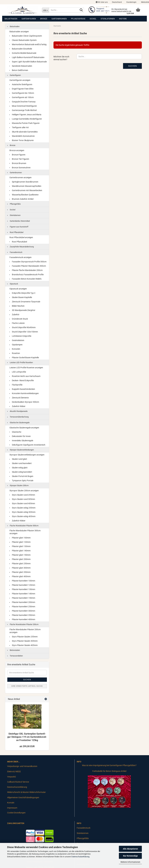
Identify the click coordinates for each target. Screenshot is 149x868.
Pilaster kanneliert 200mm (22, 602)
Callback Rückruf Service (18, 782)
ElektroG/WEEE (14, 772)
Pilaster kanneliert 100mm (22, 581)
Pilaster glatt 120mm (20, 542)
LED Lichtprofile (18, 372)
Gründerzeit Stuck (19, 319)
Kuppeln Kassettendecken (22, 389)
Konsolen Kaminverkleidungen (24, 393)
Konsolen (15, 349)
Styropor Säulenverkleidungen (21, 450)
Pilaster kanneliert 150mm (22, 598)
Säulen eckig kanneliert (21, 472)
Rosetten (15, 353)
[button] (117, 2)
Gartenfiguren (29, 19)
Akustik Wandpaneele (17, 411)
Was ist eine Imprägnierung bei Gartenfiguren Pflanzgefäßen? (109, 765)
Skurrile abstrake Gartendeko (24, 132)
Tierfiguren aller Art (19, 127)
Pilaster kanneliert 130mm (22, 589)
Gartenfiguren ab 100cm (22, 97)
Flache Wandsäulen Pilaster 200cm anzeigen (25, 631)
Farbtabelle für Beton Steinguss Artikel (109, 771)
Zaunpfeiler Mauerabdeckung (21, 247)
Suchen (133, 66)
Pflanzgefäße (78, 19)
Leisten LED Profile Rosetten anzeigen (26, 368)
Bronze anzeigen (17, 150)
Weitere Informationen (130, 862)
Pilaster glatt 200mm (20, 559)
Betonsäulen (14, 650)
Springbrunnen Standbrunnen (24, 182)
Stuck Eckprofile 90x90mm (23, 327)
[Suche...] (45, 10)
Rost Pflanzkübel (15, 232)
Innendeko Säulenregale (21, 441)
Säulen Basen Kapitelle (21, 297)
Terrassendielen (15, 656)
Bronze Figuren (17, 155)
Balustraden (11, 19)
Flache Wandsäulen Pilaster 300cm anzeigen (25, 532)
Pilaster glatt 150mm (20, 555)
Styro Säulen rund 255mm (22, 495)
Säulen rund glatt (18, 459)
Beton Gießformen (19, 70)
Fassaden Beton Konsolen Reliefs (25, 279)
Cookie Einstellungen (16, 813)
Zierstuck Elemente (19, 398)
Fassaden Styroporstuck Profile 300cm (28, 262)
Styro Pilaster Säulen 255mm (24, 637)
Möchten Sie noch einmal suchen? (61, 58)
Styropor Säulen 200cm (18, 485)
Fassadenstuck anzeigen (21, 257)
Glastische (15, 432)
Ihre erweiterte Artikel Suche (27, 686)
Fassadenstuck (15, 252)
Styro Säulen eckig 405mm (22, 516)
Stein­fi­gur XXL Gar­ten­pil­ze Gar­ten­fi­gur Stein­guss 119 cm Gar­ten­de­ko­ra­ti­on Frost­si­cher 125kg (27, 737)
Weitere (123, 19)
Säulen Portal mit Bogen (21, 476)
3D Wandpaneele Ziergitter (22, 310)
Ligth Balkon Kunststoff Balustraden (27, 57)
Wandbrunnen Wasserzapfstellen (25, 186)
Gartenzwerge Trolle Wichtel (23, 110)
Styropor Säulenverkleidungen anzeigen (27, 455)
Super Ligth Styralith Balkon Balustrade (28, 62)
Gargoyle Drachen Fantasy (23, 102)
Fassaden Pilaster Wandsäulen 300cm (28, 266)
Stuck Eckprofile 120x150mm (24, 332)
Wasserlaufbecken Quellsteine (24, 195)
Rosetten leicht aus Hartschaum (25, 376)
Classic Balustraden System (23, 40)
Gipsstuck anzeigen (18, 289)
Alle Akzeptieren (130, 849)
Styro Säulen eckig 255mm (22, 508)
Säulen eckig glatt (18, 468)
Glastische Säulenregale (18, 423)
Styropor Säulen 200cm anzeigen (24, 491)
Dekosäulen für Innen (20, 436)
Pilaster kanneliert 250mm (22, 607)
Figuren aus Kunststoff (18, 227)
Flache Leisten (17, 323)
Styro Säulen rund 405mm (22, 503)
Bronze (44, 19)
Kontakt (11, 803)
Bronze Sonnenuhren (20, 168)
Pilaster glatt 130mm (20, 546)
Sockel (93, 19)
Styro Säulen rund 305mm (22, 499)
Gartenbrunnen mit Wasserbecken (26, 190)
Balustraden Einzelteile (21, 49)
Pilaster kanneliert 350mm (22, 615)
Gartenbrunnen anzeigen (21, 177)
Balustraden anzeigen (19, 32)
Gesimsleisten (17, 340)
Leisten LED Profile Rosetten (20, 362)
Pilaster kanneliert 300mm (22, 611)
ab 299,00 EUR (27, 746)
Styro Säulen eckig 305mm (22, 512)
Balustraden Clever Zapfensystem (26, 36)
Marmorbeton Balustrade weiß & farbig (28, 44)
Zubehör (14, 315)
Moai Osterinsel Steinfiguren (23, 106)
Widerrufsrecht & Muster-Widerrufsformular (26, 792)
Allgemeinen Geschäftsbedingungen (23, 797)
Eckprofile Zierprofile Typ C (22, 293)
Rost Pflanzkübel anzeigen (21, 237)
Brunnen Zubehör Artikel (21, 199)
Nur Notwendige (130, 856)
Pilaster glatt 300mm (20, 568)
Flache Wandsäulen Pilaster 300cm (23, 526)
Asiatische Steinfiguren (21, 84)
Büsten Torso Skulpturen (22, 140)
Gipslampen (16, 345)
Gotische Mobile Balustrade (23, 53)
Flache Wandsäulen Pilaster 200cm (23, 624)
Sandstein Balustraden (21, 66)
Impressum (12, 808)
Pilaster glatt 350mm (20, 572)
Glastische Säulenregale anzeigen (24, 428)
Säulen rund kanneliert (21, 463)
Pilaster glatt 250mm (20, 564)
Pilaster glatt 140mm (20, 551)
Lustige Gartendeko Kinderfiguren (26, 119)
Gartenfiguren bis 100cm (22, 93)
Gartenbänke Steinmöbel (19, 221)
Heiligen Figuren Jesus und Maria (25, 115)
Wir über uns (102, 2)
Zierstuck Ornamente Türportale (25, 302)
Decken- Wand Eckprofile (22, 380)
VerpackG (12, 777)
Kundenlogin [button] (131, 2)
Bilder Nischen (17, 306)
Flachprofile (16, 385)
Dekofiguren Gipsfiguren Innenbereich (27, 445)
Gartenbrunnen (59, 19)
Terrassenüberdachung (18, 417)
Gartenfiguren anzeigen (20, 80)
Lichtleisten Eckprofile (20, 336)
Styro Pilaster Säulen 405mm (24, 645)
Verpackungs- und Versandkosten (22, 766)
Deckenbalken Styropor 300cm (24, 402)
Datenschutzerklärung (80, 857)
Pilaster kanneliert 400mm (22, 619)
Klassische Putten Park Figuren (25, 123)
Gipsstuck (13, 284)
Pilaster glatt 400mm (20, 576)
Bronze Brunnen (18, 163)
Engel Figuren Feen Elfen (22, 89)
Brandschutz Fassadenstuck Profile (27, 275)
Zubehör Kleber (17, 406)
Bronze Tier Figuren (19, 159)
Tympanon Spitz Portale (21, 481)
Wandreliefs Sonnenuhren (22, 136)
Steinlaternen (108, 19)
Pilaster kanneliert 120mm (22, 585)
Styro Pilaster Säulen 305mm (24, 641)
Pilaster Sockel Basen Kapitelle (24, 358)
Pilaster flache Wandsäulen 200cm (26, 270)
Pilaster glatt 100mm (20, 538)
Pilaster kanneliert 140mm (22, 594)
